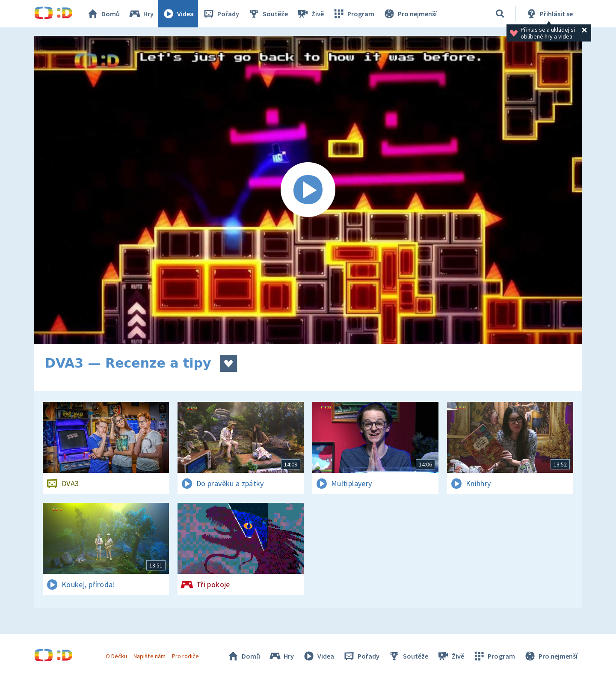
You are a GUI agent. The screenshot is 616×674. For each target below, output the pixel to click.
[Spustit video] (308, 190)
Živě (310, 14)
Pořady (221, 14)
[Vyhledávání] (500, 14)
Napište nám (149, 656)
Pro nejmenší (410, 14)
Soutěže (268, 14)
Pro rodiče (185, 656)
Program (353, 14)
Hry (141, 14)
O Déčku (116, 656)
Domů (103, 14)
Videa (178, 14)
